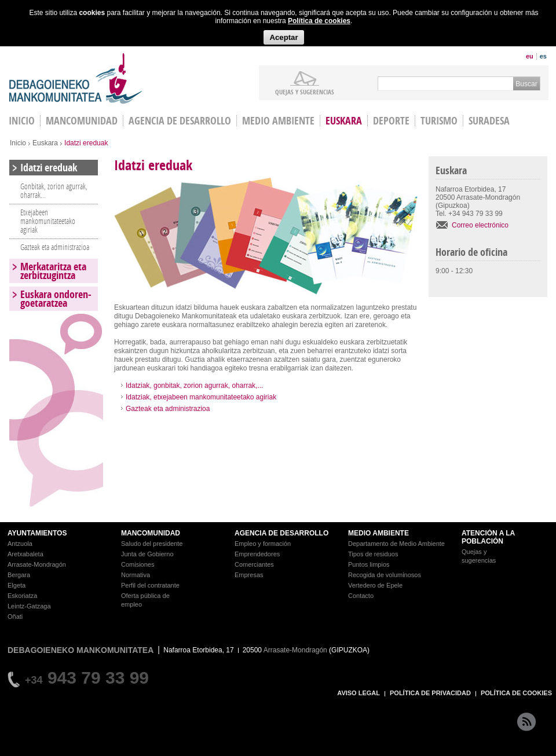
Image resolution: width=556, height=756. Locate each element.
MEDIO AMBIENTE (378, 533)
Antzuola (20, 544)
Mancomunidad (82, 121)
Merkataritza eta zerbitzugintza (53, 271)
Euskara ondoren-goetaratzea (56, 299)
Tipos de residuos (373, 554)
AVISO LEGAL (359, 693)
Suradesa (489, 121)
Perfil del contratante (150, 585)
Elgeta (17, 585)
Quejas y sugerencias (305, 91)
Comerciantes (254, 564)
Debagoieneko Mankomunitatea (76, 78)
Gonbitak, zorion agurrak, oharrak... (54, 190)
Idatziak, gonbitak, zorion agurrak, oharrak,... (194, 386)
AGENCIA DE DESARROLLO (281, 533)
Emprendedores (257, 554)
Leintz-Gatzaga (29, 606)
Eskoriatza (22, 596)
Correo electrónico (480, 225)
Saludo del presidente (152, 544)
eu (530, 56)
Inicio (18, 143)
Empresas (249, 575)
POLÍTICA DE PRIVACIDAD (430, 693)
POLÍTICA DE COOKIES (516, 693)
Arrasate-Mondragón (37, 564)
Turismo (439, 121)
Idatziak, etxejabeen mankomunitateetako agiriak (201, 397)
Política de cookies (319, 21)
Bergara (19, 575)
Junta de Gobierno (147, 554)
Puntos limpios (369, 564)
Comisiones (138, 564)
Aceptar (284, 37)
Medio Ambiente (278, 121)
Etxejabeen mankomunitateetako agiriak (48, 221)
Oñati (15, 616)
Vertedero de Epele (375, 585)
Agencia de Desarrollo (180, 121)
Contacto (361, 596)
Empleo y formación (263, 544)
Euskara (344, 121)
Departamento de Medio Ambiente (396, 544)
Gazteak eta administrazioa (168, 409)
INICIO (22, 121)
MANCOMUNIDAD (151, 533)
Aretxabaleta (25, 554)
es (543, 56)
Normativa (136, 575)
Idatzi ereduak (49, 168)
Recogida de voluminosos (385, 575)
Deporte (391, 121)
